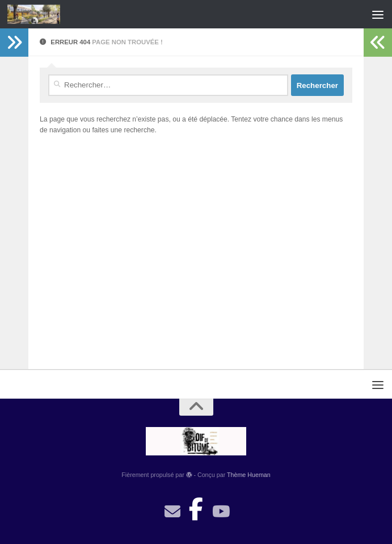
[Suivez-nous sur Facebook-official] (196, 506)
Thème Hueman (249, 475)
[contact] (172, 512)
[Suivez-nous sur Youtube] (220, 512)
